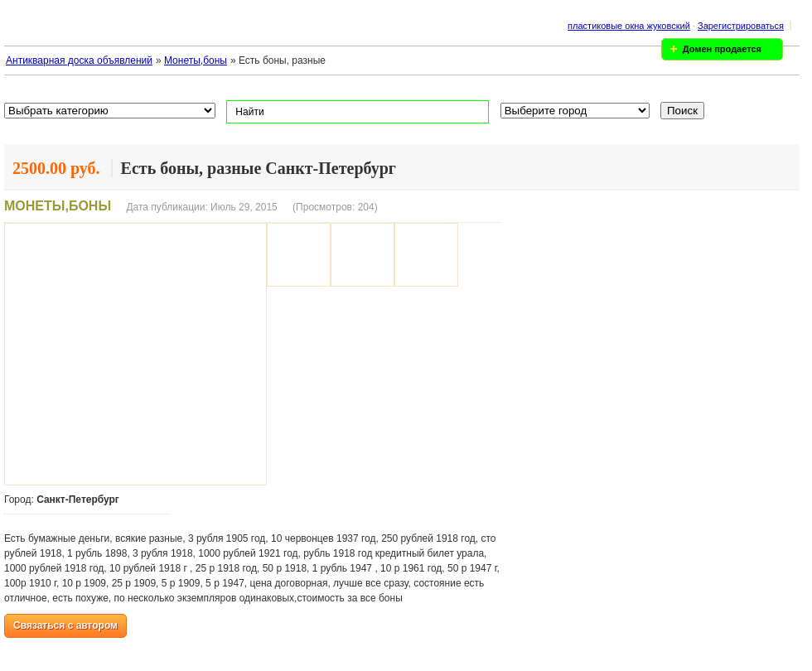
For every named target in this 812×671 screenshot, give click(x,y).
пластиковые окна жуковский (629, 26)
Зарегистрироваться (741, 26)
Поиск (682, 111)
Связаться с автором (65, 625)
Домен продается (722, 49)
